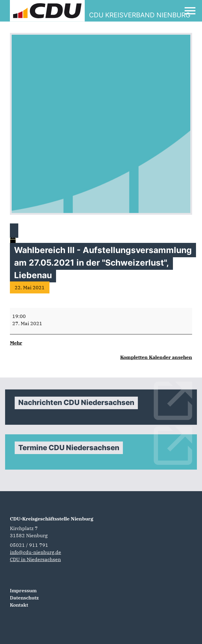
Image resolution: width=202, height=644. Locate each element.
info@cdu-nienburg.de (36, 552)
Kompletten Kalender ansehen (156, 357)
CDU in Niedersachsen (35, 559)
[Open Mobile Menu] (190, 11)
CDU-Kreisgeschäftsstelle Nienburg (52, 519)
